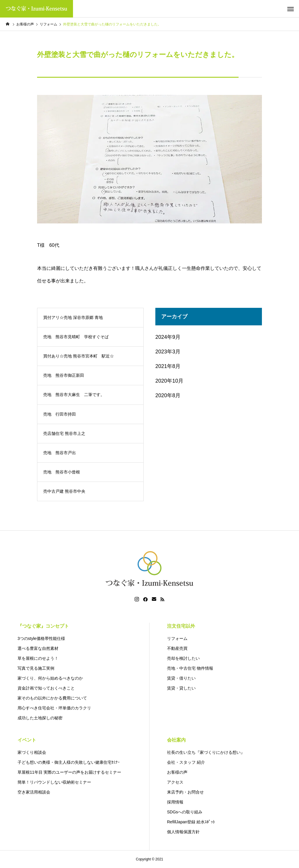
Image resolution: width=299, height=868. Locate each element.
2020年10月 (169, 381)
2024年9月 (168, 337)
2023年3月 (168, 352)
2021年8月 (168, 366)
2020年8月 (168, 395)
